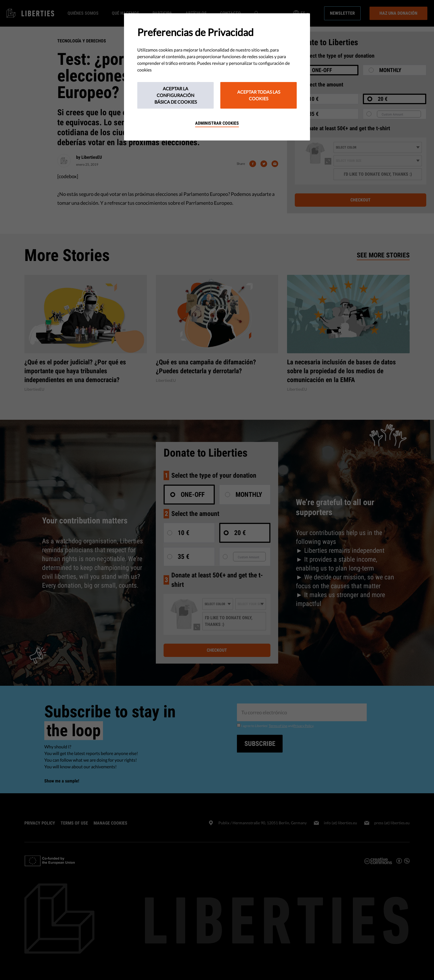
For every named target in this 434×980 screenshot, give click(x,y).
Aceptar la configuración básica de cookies (176, 95)
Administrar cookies (217, 123)
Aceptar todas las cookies (259, 95)
